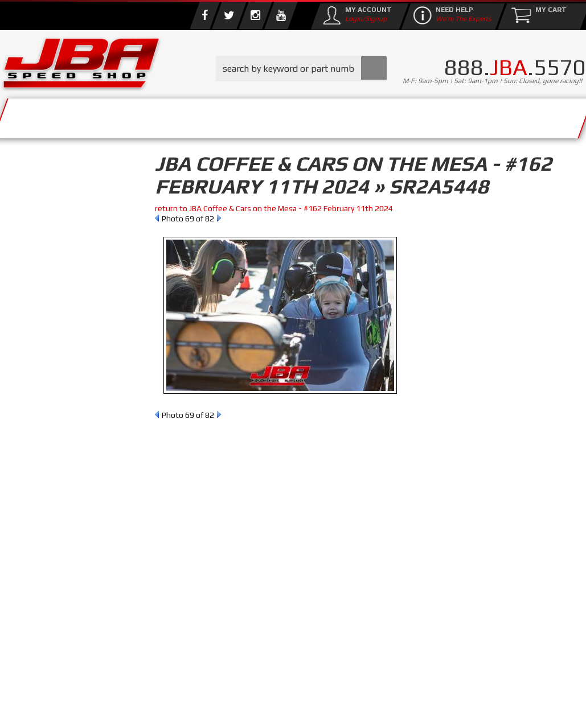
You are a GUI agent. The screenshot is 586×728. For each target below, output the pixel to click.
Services (49, 115)
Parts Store (212, 115)
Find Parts (67, 252)
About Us (124, 115)
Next (219, 218)
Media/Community (330, 115)
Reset (25, 252)
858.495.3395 (56, 494)
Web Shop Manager (385, 711)
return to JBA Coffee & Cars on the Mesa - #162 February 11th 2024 (274, 208)
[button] (301, 69)
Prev (157, 218)
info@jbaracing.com (193, 687)
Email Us (48, 471)
